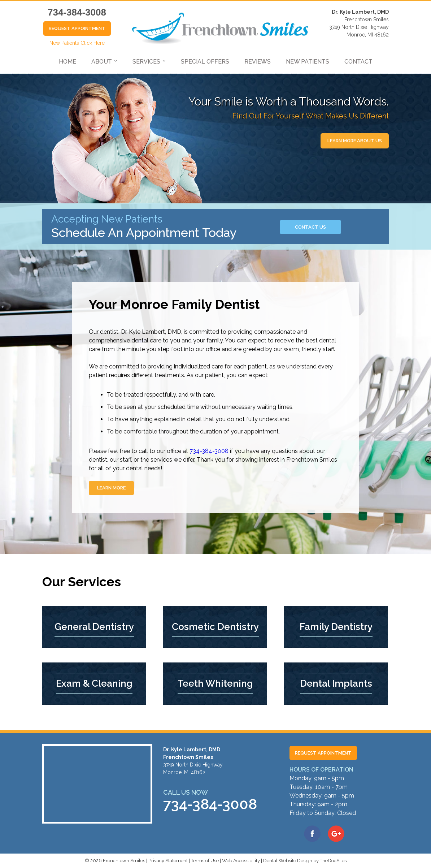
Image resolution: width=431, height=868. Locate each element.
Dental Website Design (288, 861)
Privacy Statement (168, 861)
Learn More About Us (355, 141)
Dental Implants (336, 683)
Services (146, 62)
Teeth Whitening (215, 683)
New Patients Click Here (77, 43)
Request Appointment (77, 28)
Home (68, 62)
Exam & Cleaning (94, 683)
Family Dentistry (336, 627)
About (102, 62)
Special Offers (205, 62)
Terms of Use (205, 861)
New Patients (308, 62)
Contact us (310, 227)
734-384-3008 (77, 12)
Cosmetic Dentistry (215, 627)
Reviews (258, 62)
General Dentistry (94, 627)
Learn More (111, 488)
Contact (358, 62)
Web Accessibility (241, 861)
